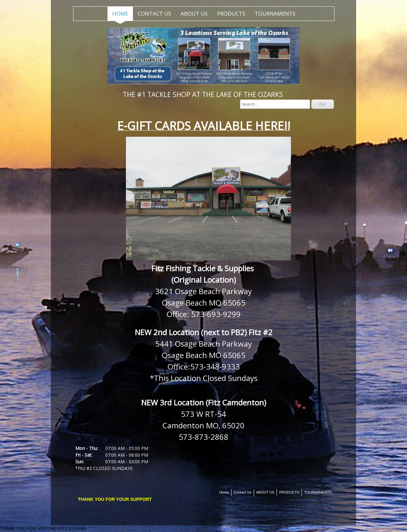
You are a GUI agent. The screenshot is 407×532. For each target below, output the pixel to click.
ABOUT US (194, 14)
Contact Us (154, 14)
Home (120, 14)
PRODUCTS (231, 14)
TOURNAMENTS (275, 14)
